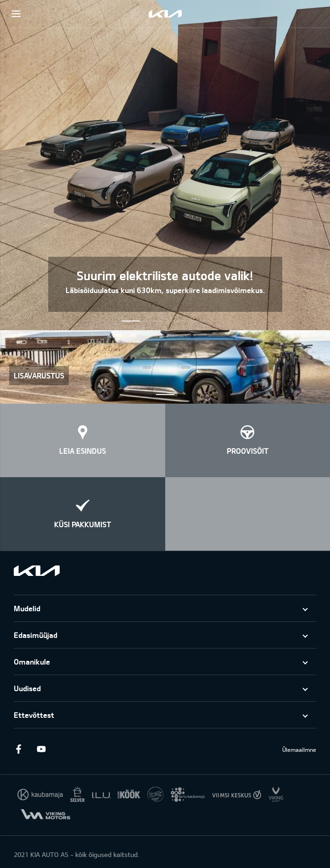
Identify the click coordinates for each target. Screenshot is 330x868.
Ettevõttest (34, 715)
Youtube (41, 749)
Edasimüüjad (36, 635)
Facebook (18, 749)
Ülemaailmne (299, 750)
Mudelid (27, 608)
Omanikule (32, 662)
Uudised (27, 688)
